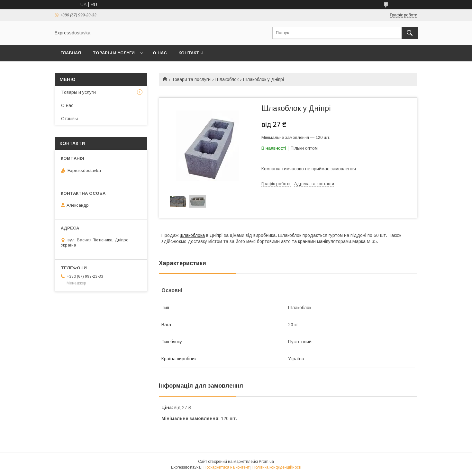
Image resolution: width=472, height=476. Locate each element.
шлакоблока (192, 235)
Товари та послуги (191, 79)
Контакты (191, 53)
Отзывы (69, 119)
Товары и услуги (114, 53)
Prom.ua (266, 462)
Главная (71, 53)
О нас (160, 53)
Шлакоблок (227, 79)
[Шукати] (410, 33)
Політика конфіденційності (277, 467)
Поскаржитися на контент (227, 467)
